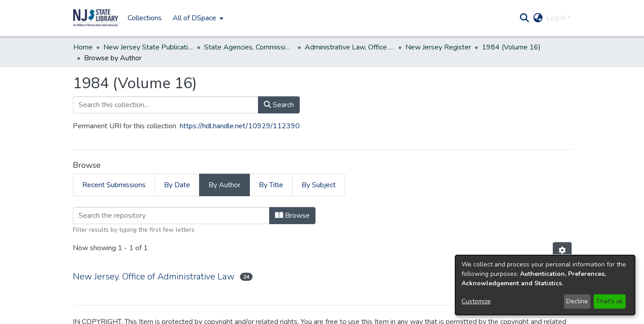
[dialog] (545, 285)
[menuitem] (197, 18)
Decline (577, 301)
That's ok (609, 301)
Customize (476, 301)
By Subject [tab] (319, 185)
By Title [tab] (271, 185)
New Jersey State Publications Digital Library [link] (148, 47)
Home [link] (83, 47)
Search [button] (279, 105)
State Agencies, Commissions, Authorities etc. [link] (249, 47)
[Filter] (171, 216)
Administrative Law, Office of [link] (350, 47)
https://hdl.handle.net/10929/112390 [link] (240, 126)
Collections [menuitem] (145, 18)
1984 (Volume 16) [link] (511, 47)
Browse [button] (292, 216)
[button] (96, 18)
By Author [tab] (224, 185)
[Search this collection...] (166, 105)
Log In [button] (557, 18)
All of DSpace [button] (194, 18)
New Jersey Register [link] (438, 47)
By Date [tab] (177, 185)
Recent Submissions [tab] (114, 185)
